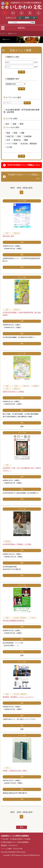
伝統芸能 (27, 136)
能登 (21, 124)
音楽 (18, 136)
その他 (8, 147)
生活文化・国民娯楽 (28, 144)
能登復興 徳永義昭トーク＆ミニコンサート (18, 697)
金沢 (7, 124)
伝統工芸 (9, 136)
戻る (22, 827)
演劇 (22, 133)
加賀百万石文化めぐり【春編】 (14, 392)
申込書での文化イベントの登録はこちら (24, 177)
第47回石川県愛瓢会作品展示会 (14, 621)
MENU (22, 28)
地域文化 (16, 140)
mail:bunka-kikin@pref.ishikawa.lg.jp (13, 852)
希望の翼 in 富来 (8, 236)
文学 (7, 140)
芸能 (15, 133)
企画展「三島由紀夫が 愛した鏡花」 (15, 771)
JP (5, 13)
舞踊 (25, 140)
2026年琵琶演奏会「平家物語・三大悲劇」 (17, 544)
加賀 (14, 124)
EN (13, 13)
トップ (2, 34)
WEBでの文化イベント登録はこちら (24, 165)
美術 (7, 133)
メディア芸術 (11, 144)
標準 (27, 18)
